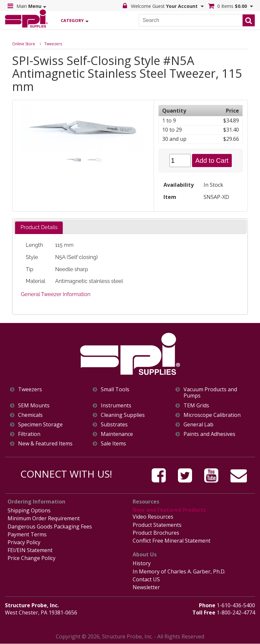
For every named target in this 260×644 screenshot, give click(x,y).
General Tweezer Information (56, 294)
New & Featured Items (45, 444)
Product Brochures (156, 533)
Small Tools (115, 389)
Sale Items (113, 444)
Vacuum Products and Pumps (210, 393)
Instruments (116, 406)
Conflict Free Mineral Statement (172, 541)
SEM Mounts (34, 406)
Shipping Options (29, 510)
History (142, 563)
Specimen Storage (40, 425)
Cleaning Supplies (123, 415)
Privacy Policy (24, 542)
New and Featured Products (169, 510)
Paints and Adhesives (209, 434)
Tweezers (53, 44)
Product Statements (157, 525)
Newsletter (146, 587)
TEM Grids (196, 406)
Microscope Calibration (212, 415)
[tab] (39, 228)
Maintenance (117, 434)
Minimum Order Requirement (44, 518)
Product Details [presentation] (39, 227)
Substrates (114, 425)
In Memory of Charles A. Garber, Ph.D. (179, 571)
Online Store (24, 44)
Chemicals (30, 415)
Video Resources (153, 517)
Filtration (29, 434)
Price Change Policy (32, 558)
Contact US (146, 579)
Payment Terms (27, 534)
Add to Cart (212, 161)
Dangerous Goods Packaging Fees (50, 526)
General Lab (198, 425)
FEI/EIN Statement (30, 550)
